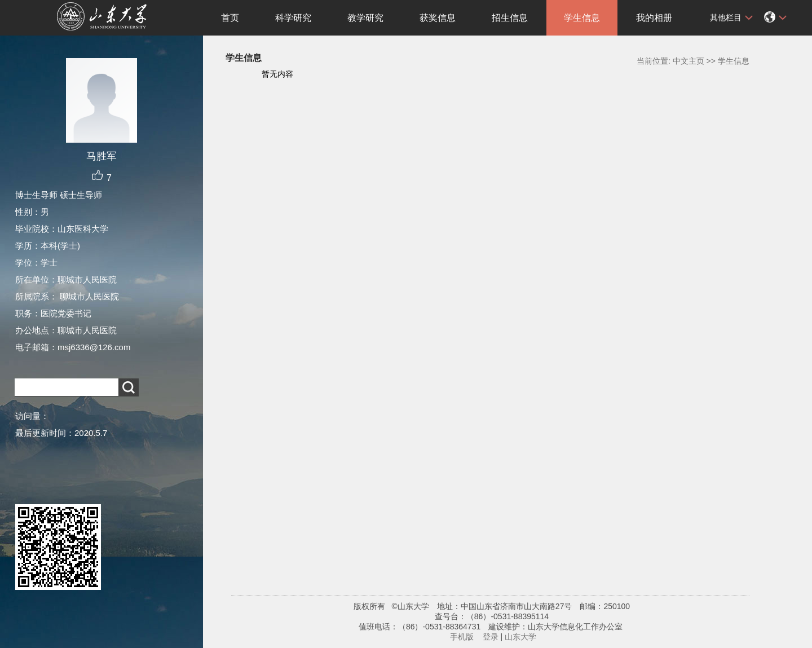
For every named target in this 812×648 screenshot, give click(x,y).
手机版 (462, 637)
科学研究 (293, 18)
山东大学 (520, 637)
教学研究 (365, 18)
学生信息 (582, 18)
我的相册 (654, 18)
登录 (491, 637)
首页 (230, 18)
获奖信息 (438, 18)
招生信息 (510, 18)
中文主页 (689, 61)
